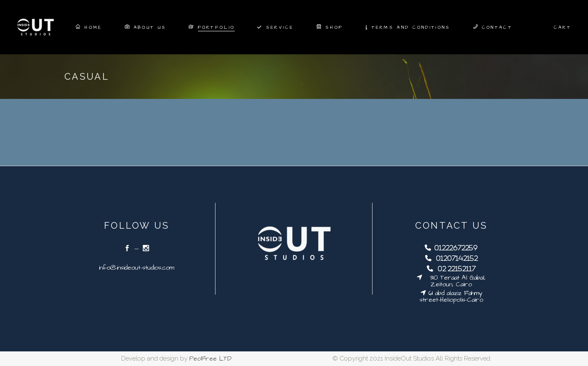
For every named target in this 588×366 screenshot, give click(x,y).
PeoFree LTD (210, 359)
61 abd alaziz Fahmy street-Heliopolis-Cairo (451, 297)
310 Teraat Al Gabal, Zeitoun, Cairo (454, 281)
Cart (563, 27)
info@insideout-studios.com (137, 268)
